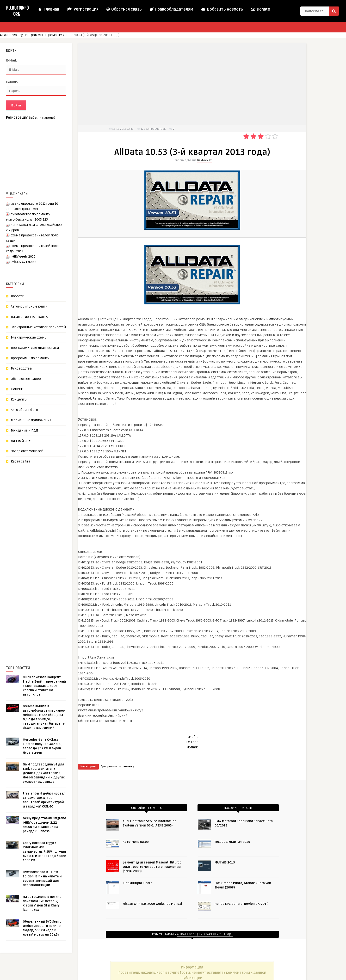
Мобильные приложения (31, 420)
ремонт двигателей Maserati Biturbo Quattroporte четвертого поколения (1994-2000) (152, 867)
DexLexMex (204, 160)
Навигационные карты (30, 317)
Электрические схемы (29, 337)
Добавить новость (222, 9)
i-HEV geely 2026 (23, 256)
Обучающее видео (26, 379)
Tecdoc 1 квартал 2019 (232, 842)
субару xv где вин (25, 262)
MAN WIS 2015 (225, 863)
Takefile (192, 737)
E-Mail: (11, 60)
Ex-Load (192, 742)
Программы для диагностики (35, 348)
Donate (260, 9)
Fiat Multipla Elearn (138, 883)
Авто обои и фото (24, 410)
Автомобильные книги (29, 306)
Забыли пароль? (42, 118)
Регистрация (83, 9)
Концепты (19, 399)
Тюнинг (17, 389)
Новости (18, 296)
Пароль (12, 82)
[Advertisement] (42, 557)
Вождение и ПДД (25, 430)
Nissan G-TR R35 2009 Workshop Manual (152, 904)
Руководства (21, 368)
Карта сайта (21, 461)
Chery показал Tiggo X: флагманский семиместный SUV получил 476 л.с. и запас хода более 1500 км (44, 852)
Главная (49, 9)
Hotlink (192, 747)
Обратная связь (124, 9)
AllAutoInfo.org (11, 35)
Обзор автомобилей (27, 451)
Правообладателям (171, 9)
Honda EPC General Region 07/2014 (241, 904)
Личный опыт (22, 441)
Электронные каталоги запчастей (38, 327)
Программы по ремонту (43, 35)
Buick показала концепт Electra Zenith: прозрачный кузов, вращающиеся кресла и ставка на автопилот (44, 686)
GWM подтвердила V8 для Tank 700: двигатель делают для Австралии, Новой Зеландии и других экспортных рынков (44, 773)
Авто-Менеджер (136, 842)
